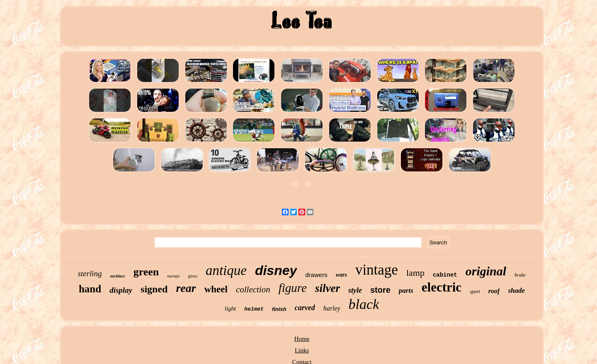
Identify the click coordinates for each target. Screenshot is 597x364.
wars (341, 275)
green (146, 272)
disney (276, 270)
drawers (316, 275)
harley (332, 308)
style (355, 290)
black (364, 304)
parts (406, 290)
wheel (216, 289)
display (121, 290)
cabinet (445, 275)
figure (293, 288)
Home (302, 339)
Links (302, 350)
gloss (193, 276)
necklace (118, 276)
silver (328, 288)
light (231, 309)
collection (253, 289)
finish (279, 309)
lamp (415, 273)
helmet (254, 309)
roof (494, 291)
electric (442, 287)
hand (90, 289)
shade (516, 290)
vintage (377, 270)
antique (226, 270)
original (486, 271)
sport (475, 292)
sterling (90, 274)
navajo (173, 276)
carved (305, 308)
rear (186, 288)
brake (520, 275)
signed (154, 289)
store (380, 290)
